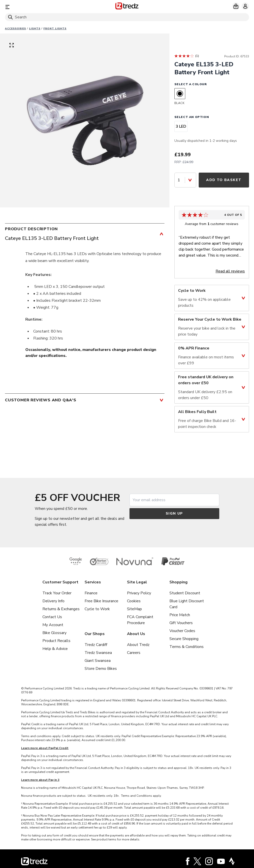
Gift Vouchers (181, 623)
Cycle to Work (97, 609)
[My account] (245, 6)
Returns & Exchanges (61, 609)
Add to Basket (224, 180)
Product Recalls (56, 641)
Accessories (16, 29)
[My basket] (236, 6)
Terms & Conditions (187, 647)
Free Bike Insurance (101, 601)
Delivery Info (53, 601)
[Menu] (45, 7)
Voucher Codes (182, 631)
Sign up (174, 513)
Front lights (55, 29)
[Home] (127, 7)
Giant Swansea (98, 661)
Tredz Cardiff (96, 645)
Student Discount (185, 593)
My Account (53, 625)
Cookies (134, 601)
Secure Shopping (184, 639)
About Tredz (138, 645)
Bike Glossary (54, 633)
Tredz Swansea (98, 653)
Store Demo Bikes (101, 669)
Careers (134, 653)
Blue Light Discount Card (187, 604)
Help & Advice (55, 649)
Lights (35, 29)
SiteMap (134, 609)
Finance (91, 593)
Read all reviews (230, 271)
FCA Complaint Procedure (140, 620)
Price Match (180, 615)
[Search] (127, 17)
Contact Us (52, 617)
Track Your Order (57, 593)
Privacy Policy (139, 593)
